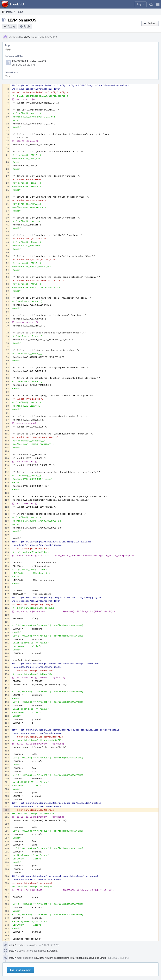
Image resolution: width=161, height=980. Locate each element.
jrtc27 (27, 37)
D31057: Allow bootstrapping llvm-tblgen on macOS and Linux (71, 958)
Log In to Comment (21, 970)
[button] (158, 4)
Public (27, 26)
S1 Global (52, 951)
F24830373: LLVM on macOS (29, 61)
